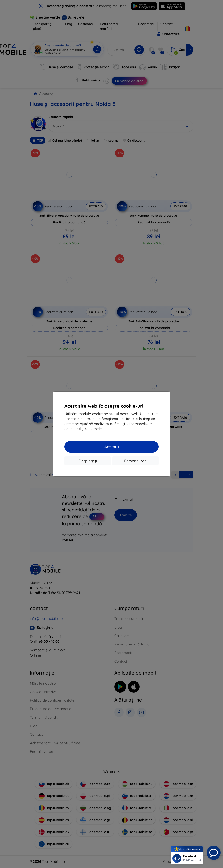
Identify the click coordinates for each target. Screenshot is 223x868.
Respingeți (88, 461)
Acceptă (112, 447)
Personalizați (135, 461)
